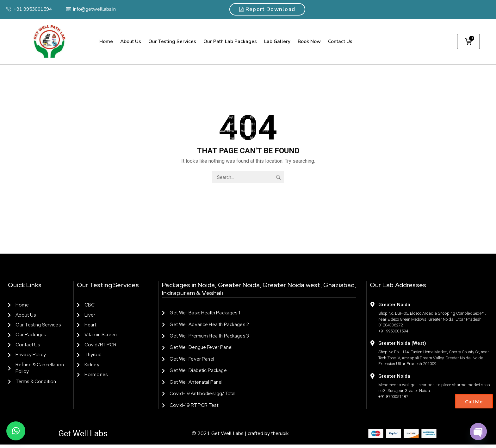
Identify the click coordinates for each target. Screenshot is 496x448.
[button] (16, 431)
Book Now (309, 41)
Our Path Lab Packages (230, 41)
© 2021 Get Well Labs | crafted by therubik (240, 433)
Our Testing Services (172, 41)
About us (131, 41)
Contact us (340, 41)
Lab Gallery (277, 41)
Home (106, 41)
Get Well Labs (83, 433)
